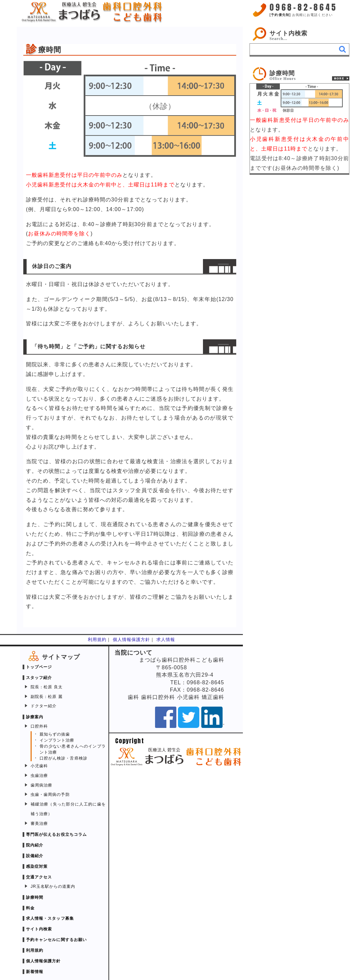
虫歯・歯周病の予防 (50, 795)
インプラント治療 (57, 740)
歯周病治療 (41, 785)
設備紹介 (35, 856)
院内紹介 (35, 845)
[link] (299, 74)
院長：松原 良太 (47, 687)
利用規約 (97, 640)
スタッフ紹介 (39, 678)
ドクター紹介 (44, 706)
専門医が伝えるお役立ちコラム (56, 834)
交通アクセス (39, 877)
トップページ (39, 667)
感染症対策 (37, 866)
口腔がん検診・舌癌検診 (64, 758)
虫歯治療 (39, 776)
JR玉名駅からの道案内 (53, 886)
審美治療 (39, 823)
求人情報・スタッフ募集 (50, 918)
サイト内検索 (288, 33)
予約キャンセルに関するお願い (56, 940)
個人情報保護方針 (132, 640)
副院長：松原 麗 (47, 697)
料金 (30, 908)
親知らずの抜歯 (55, 734)
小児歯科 (39, 766)
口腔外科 (39, 726)
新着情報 (35, 972)
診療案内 (35, 717)
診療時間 (35, 897)
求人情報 (166, 640)
